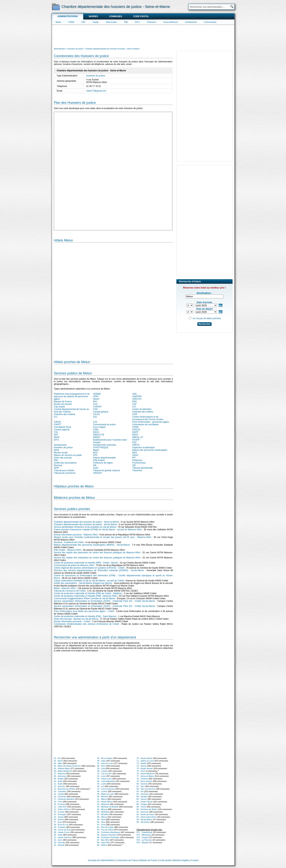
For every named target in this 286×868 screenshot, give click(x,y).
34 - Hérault (59, 845)
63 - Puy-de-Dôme (105, 830)
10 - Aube (58, 781)
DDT (56, 435)
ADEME (97, 394)
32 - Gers (58, 840)
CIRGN (57, 422)
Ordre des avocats (63, 458)
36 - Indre (101, 761)
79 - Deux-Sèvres (144, 781)
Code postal (141, 16)
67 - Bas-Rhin (103, 840)
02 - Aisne (58, 761)
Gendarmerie (191, 22)
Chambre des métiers (143, 412)
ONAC (135, 455)
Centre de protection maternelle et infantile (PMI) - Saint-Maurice (85, 616)
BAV (95, 402)
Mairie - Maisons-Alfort (65, 588)
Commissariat (210, 22)
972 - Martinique (144, 835)
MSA (135, 453)
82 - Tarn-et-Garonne (146, 789)
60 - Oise (101, 822)
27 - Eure (58, 822)
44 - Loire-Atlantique (106, 781)
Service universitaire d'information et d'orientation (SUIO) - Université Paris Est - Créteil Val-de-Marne (104, 601)
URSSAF (97, 473)
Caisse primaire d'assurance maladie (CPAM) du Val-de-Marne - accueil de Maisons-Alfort (98, 530)
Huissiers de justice (96, 76)
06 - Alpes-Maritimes (63, 771)
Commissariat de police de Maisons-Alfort (74, 565)
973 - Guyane (143, 837)
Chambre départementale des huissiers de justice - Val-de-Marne (85, 524)
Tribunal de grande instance (107, 470)
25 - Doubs (59, 817)
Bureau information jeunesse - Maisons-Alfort (76, 535)
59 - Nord (101, 819)
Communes (116, 16)
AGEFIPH (137, 396)
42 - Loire (101, 776)
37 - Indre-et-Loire (105, 763)
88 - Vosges (142, 804)
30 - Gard (58, 835)
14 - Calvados (60, 791)
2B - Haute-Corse (62, 832)
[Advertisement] (143, 36)
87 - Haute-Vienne (145, 802)
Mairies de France (149, 860)
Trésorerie (137, 470)
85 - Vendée (142, 797)
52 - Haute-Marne (105, 802)
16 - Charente (60, 797)
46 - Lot (100, 786)
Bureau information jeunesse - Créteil (72, 621)
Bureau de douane (63, 404)
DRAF (57, 437)
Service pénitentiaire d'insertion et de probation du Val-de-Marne (85, 527)
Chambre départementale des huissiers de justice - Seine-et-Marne (86, 522)
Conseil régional (62, 430)
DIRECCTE (99, 435)
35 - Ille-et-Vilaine (105, 758)
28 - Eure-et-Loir (61, 825)
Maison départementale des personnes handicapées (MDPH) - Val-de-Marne (92, 545)
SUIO (96, 468)
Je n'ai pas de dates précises (206, 318)
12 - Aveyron (59, 786)
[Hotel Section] (113, 300)
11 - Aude (58, 784)
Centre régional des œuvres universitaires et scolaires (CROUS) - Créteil (89, 568)
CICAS (96, 414)
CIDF (135, 414)
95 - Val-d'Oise (143, 822)
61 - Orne (101, 825)
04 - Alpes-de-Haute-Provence (67, 766)
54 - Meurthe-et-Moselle (108, 807)
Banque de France (63, 402)
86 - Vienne (142, 799)
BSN (135, 402)
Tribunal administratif (142, 468)
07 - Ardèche (59, 774)
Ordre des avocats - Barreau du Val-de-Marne (76, 619)
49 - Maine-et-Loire (106, 794)
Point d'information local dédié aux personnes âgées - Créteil (84, 611)
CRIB (96, 430)
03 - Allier (58, 763)
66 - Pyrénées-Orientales (108, 837)
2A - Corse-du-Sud (62, 830)
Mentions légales (181, 860)
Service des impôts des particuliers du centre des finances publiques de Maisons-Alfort (97, 553)
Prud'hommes (139, 463)
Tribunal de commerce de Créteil (70, 591)
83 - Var (140, 791)
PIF (134, 458)
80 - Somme (142, 784)
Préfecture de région (103, 463)
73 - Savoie (142, 766)
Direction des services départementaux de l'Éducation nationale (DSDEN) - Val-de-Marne (99, 570)
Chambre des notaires (65, 414)
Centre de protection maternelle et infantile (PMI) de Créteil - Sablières (88, 593)
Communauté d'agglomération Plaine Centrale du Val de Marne (84, 598)
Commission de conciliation (145, 425)
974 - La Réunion (144, 840)
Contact (195, 860)
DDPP (135, 432)
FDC (135, 442)
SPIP (56, 468)
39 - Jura (101, 768)
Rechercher (204, 324)
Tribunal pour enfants (64, 470)
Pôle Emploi (99, 460)
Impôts (96, 22)
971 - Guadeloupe (145, 832)
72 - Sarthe (142, 763)
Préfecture (152, 22)
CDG (95, 409)
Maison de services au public (68, 455)
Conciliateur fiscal (62, 427)
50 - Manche (103, 797)
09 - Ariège (59, 779)
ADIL (135, 394)
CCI (134, 407)
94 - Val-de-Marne (145, 819)
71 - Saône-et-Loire (145, 761)
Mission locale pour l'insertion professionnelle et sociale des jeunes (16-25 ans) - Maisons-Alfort (103, 537)
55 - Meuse (102, 809)
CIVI (95, 422)
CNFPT (57, 425)
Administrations (68, 16)
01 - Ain (57, 758)
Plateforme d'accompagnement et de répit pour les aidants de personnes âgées (72, 396)
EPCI (137, 22)
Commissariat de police (104, 425)
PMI (126, 22)
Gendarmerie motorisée (105, 445)
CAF (83, 22)
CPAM (71, 22)
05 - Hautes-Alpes (62, 768)
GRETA (136, 445)
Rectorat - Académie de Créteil (69, 542)
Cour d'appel (99, 427)
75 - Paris (141, 771)
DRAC (135, 435)
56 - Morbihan (103, 812)
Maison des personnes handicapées (150, 450)
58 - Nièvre (102, 817)
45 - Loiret (102, 784)
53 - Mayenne (103, 804)
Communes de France (127, 860)
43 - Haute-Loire (104, 779)
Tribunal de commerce (65, 473)
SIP (134, 465)
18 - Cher (58, 802)
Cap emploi (59, 407)
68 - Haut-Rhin (104, 842)
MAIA (56, 450)
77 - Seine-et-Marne (146, 776)
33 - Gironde (59, 842)
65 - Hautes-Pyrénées (107, 835)
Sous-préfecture (171, 22)
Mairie (58, 22)
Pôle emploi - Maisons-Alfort (67, 550)
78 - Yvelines (142, 779)
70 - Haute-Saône (145, 758)
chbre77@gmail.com (96, 91)
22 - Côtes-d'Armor (62, 809)
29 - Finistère (60, 827)
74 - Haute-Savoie (145, 768)
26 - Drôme (59, 819)
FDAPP (136, 440)
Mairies (93, 16)
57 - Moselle (103, 814)
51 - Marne (102, 799)
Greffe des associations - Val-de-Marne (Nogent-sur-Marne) (83, 583)
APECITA (137, 399)
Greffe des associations (65, 463)
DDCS (96, 432)
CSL (56, 432)
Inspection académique (143, 447)
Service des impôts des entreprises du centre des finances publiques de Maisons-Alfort (97, 558)
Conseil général (101, 412)
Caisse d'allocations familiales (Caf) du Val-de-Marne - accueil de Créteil (89, 581)
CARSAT (97, 407)
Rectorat (58, 465)
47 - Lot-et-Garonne (106, 789)
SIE (95, 465)
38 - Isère (101, 766)
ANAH (96, 399)
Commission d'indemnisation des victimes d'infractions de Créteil (86, 624)
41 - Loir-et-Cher (104, 774)
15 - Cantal (59, 794)
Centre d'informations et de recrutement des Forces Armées (148, 418)
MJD (95, 453)
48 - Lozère (102, 791)
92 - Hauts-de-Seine (146, 814)
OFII (95, 455)
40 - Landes (102, 771)
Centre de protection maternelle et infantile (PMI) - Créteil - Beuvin (86, 563)
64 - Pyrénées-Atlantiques (109, 832)
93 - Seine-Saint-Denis (147, 817)
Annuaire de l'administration (101, 860)
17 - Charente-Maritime (64, 799)
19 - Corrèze (59, 804)
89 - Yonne (141, 807)
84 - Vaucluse (143, 794)
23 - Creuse (59, 812)
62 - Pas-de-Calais (105, 827)
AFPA (96, 396)
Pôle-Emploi (111, 22)
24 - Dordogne (60, 814)
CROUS (136, 430)
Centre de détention (142, 409)
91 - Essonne (143, 812)
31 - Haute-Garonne (63, 837)
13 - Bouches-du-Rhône (64, 789)
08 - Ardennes (60, 776)
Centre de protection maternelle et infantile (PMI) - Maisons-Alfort (85, 596)
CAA (95, 404)
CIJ (55, 417)
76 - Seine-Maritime (145, 774)
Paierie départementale (104, 458)
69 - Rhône (102, 845)
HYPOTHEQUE (101, 447)
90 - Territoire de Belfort (147, 809)
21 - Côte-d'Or (60, 807)
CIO (95, 417)
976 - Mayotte (143, 842)
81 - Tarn (141, 786)
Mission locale (61, 453)
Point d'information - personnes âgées (151, 422)
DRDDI (96, 437)
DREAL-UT (138, 437)
